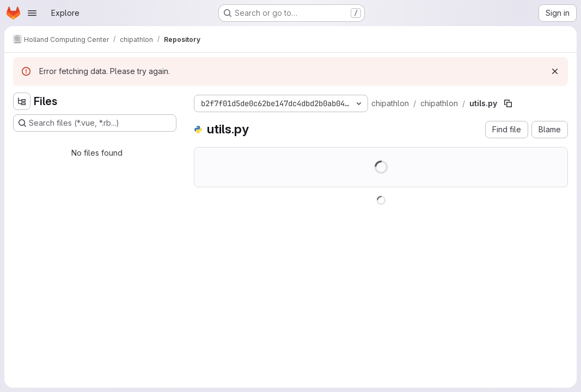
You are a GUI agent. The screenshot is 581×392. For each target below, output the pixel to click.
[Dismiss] (555, 71)
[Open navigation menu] (32, 13)
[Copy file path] (508, 103)
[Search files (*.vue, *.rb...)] (95, 123)
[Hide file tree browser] (22, 101)
